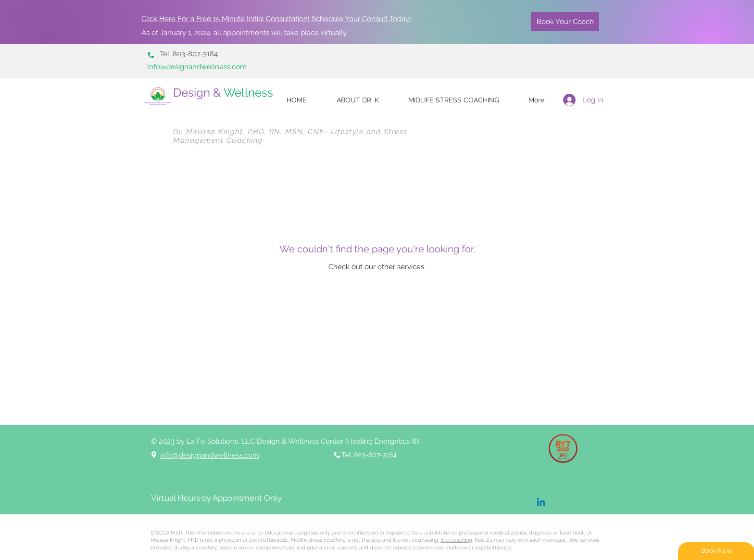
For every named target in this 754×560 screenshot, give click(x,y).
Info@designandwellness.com (197, 67)
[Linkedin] (541, 503)
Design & (225, 93)
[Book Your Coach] (565, 22)
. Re (461, 540)
